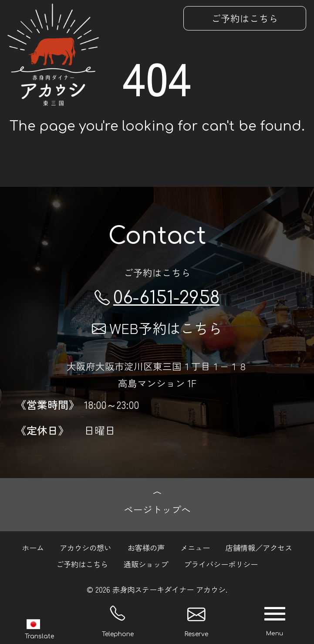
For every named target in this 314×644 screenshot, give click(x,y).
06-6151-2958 (157, 298)
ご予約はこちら (245, 18)
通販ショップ (146, 564)
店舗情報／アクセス (259, 547)
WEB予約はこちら (157, 328)
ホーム (33, 547)
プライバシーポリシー (221, 564)
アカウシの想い (86, 547)
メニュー (195, 547)
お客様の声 (146, 547)
